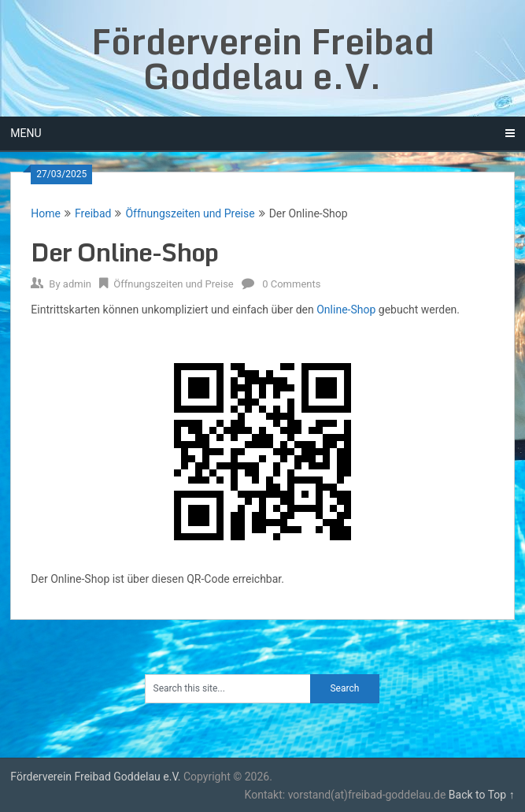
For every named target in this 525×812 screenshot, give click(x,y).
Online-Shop (346, 310)
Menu (26, 133)
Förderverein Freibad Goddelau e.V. (263, 58)
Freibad (93, 213)
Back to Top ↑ (482, 795)
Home (46, 213)
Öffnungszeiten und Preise (190, 213)
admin (77, 284)
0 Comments (291, 284)
